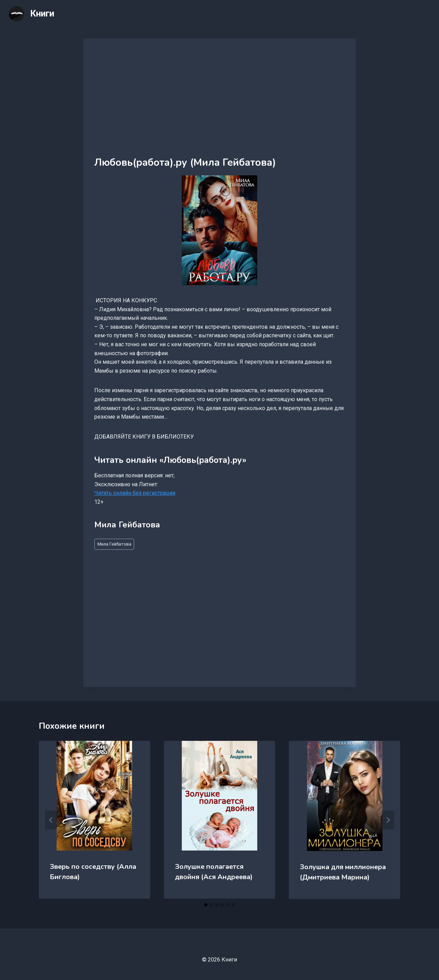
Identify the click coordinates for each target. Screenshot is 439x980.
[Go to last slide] (51, 820)
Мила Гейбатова (114, 544)
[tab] (206, 905)
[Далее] (388, 820)
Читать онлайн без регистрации (135, 493)
